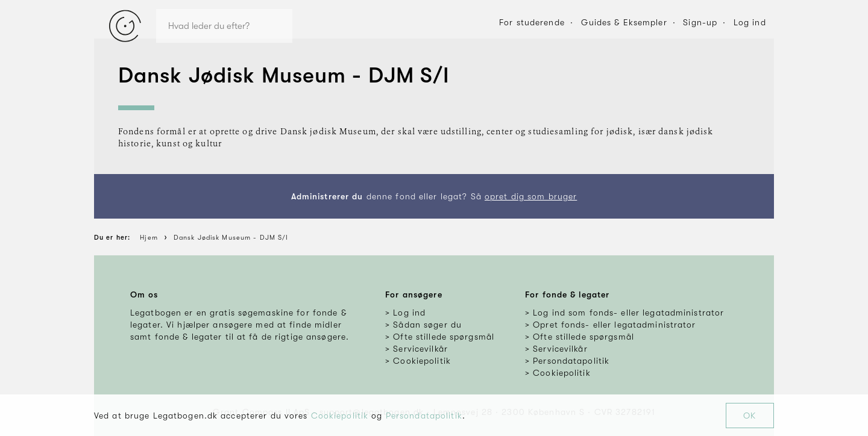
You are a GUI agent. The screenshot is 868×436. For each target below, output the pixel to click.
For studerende (532, 22)
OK (750, 416)
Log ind (750, 22)
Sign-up (700, 22)
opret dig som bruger (531, 196)
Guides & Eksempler (624, 22)
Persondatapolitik (424, 416)
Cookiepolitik (340, 416)
